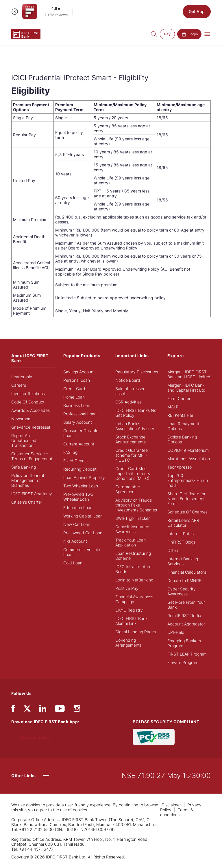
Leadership (22, 377)
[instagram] (77, 710)
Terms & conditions (177, 812)
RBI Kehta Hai (180, 415)
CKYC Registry (129, 610)
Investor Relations (28, 393)
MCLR (173, 407)
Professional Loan (80, 414)
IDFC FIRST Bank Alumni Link (131, 621)
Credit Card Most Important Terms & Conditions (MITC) (133, 473)
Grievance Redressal (31, 427)
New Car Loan (77, 524)
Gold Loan (73, 563)
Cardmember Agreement (128, 489)
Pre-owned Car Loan (83, 533)
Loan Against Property (84, 477)
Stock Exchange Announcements (131, 439)
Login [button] (189, 34)
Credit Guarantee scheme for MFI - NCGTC (132, 455)
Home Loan (74, 397)
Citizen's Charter (27, 502)
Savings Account (79, 372)
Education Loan (78, 508)
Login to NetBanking (134, 580)
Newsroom (21, 419)
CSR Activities (128, 402)
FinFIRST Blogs (181, 542)
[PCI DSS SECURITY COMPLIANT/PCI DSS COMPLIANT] (154, 736)
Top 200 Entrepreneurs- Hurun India (188, 480)
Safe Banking (24, 467)
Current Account (79, 444)
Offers (173, 550)
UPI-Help (176, 632)
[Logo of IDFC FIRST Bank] (26, 34)
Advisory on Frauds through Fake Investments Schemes (136, 505)
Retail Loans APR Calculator (183, 523)
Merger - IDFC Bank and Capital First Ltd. (187, 388)
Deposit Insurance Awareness (132, 529)
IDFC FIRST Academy (32, 494)
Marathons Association (189, 459)
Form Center (179, 398)
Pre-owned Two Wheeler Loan (78, 497)
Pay (167, 34)
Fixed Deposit (76, 461)
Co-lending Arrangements (128, 643)
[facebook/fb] (13, 710)
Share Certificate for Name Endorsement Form (186, 499)
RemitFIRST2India (184, 615)
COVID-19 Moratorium (188, 450)
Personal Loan (77, 380)
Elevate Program (183, 662)
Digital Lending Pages (136, 632)
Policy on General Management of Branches (28, 480)
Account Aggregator (186, 624)
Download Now (35, 738)
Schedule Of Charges (187, 512)
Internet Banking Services (183, 561)
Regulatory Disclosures (137, 372)
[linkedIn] (43, 710)
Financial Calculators (187, 572)
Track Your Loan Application (131, 542)
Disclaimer (172, 805)
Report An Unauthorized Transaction (24, 440)
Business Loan (77, 405)
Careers (19, 385)
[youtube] (60, 710)
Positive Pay (127, 588)
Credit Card (74, 389)
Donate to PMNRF (184, 580)
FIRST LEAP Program (187, 654)
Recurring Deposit (80, 469)
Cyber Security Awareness (182, 591)
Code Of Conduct (28, 402)
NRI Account (75, 541)
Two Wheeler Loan (81, 486)
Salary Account (78, 422)
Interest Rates (181, 534)
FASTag (70, 452)
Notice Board (128, 380)
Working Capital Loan (83, 516)
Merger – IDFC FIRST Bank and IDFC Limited (189, 374)
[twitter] (27, 708)
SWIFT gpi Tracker (133, 518)
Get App (197, 11)
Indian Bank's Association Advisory (135, 426)
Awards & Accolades (30, 410)
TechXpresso (180, 467)
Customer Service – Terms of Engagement (32, 456)
